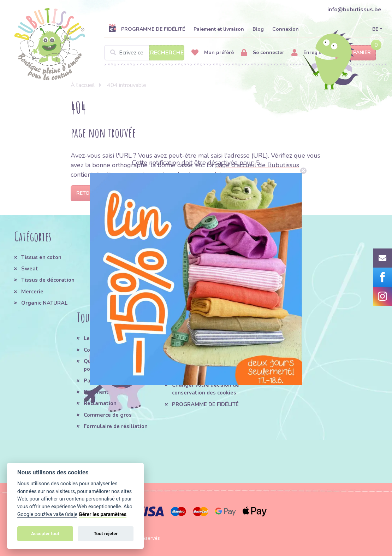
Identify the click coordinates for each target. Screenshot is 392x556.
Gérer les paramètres (103, 514)
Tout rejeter (106, 534)
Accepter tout (45, 534)
